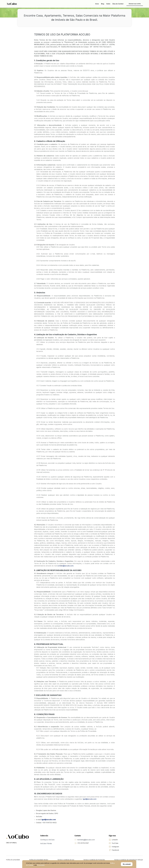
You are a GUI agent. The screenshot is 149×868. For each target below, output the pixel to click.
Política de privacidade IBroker (39, 860)
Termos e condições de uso (66, 860)
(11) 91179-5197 (83, 843)
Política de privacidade (13, 860)
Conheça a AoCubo (47, 840)
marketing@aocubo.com (86, 840)
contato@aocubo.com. (65, 566)
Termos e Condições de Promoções (94, 860)
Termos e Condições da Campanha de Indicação (129, 860)
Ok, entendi (127, 864)
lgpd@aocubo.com (90, 799)
